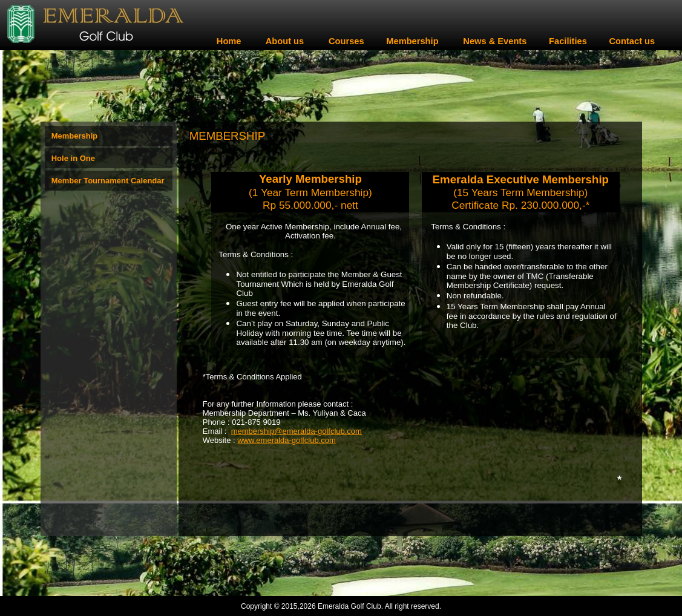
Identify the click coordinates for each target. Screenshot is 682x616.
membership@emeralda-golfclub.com (297, 431)
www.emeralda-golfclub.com (287, 440)
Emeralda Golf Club (349, 606)
